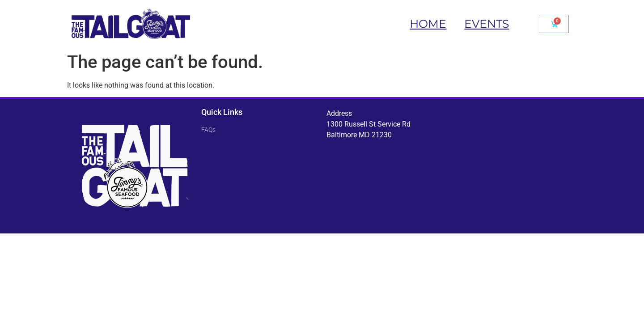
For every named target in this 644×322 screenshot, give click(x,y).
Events (487, 24)
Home (428, 24)
